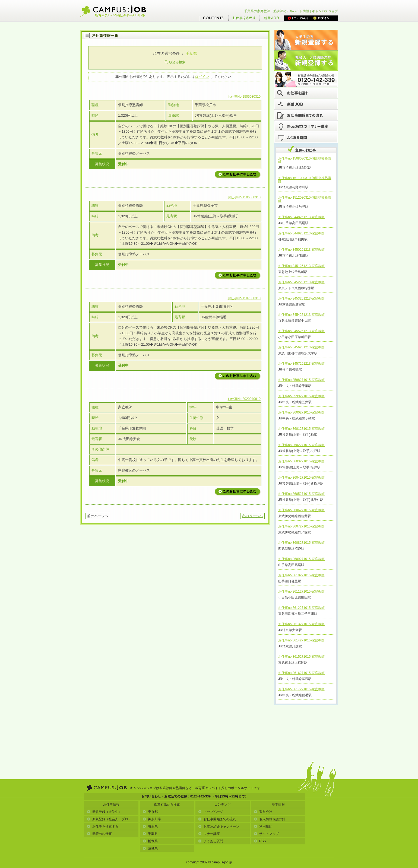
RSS (260, 841)
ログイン (202, 77)
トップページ (211, 812)
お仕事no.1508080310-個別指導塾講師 (305, 160)
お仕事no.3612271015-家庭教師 (301, 608)
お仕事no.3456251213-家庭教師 (301, 347)
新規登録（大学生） (104, 812)
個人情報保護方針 (270, 819)
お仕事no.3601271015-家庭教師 (301, 429)
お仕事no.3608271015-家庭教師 (301, 543)
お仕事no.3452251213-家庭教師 (301, 282)
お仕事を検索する (103, 826)
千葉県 (191, 53)
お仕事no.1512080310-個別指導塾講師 (305, 199)
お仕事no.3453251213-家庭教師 (301, 298)
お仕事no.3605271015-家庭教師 (301, 494)
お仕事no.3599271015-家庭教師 (301, 396)
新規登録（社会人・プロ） (109, 819)
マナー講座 (209, 834)
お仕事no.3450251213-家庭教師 (301, 250)
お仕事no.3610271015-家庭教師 (301, 575)
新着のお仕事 (99, 834)
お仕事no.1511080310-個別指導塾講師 (305, 180)
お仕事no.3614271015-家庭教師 (301, 640)
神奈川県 (152, 819)
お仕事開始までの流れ (217, 819)
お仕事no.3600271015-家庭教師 (301, 412)
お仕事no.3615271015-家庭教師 (301, 657)
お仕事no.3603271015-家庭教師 (301, 461)
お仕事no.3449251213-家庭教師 (301, 233)
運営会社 (263, 812)
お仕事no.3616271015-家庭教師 (301, 673)
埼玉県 (150, 826)
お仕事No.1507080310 (244, 298)
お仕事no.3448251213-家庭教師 (301, 217)
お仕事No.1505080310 (244, 97)
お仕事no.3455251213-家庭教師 (301, 331)
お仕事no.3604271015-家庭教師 (301, 478)
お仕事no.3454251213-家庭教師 (301, 315)
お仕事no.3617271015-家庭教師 (301, 689)
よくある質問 (211, 841)
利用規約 (263, 826)
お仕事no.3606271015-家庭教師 (301, 510)
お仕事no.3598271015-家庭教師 (301, 380)
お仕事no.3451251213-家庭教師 (301, 266)
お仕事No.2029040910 (244, 399)
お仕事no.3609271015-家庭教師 (301, 559)
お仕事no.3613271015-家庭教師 (301, 624)
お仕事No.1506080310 (244, 197)
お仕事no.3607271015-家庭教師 (301, 526)
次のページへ (252, 516)
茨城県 (150, 848)
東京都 (150, 812)
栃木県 (150, 841)
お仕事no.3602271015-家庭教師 (301, 445)
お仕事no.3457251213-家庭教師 (301, 364)
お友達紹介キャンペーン (219, 826)
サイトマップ (266, 834)
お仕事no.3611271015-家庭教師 (301, 592)
